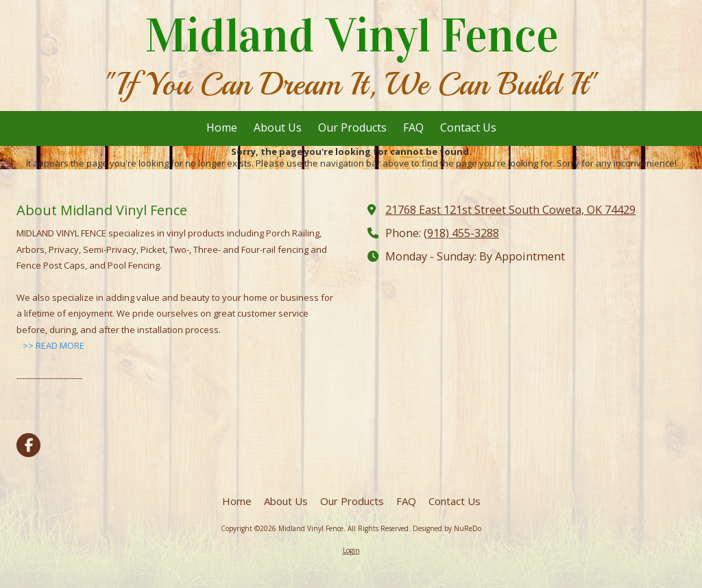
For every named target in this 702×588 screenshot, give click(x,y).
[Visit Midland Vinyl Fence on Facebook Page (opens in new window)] (28, 445)
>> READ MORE (53, 345)
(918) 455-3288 (461, 233)
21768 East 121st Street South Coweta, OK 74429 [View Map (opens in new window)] (510, 210)
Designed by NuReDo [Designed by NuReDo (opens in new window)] (447, 528)
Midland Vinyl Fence (352, 36)
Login (351, 550)
